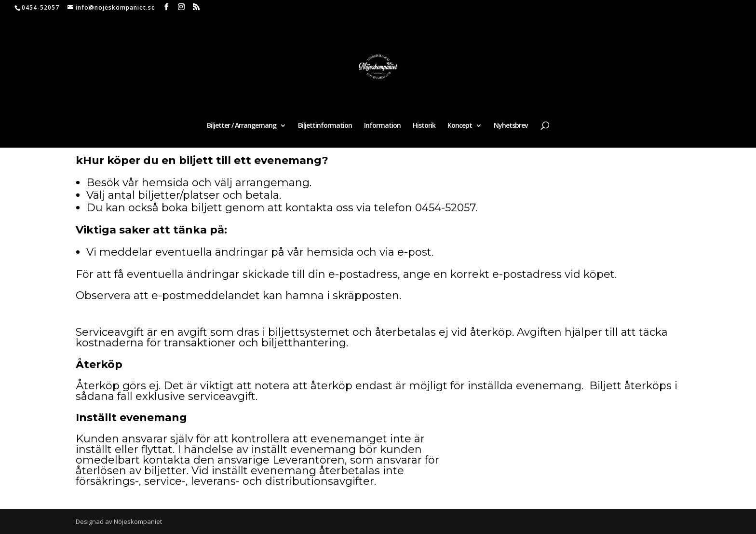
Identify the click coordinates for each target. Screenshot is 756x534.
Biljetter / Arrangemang (242, 126)
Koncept (460, 126)
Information (382, 126)
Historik (424, 126)
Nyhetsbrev (511, 126)
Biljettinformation (325, 126)
